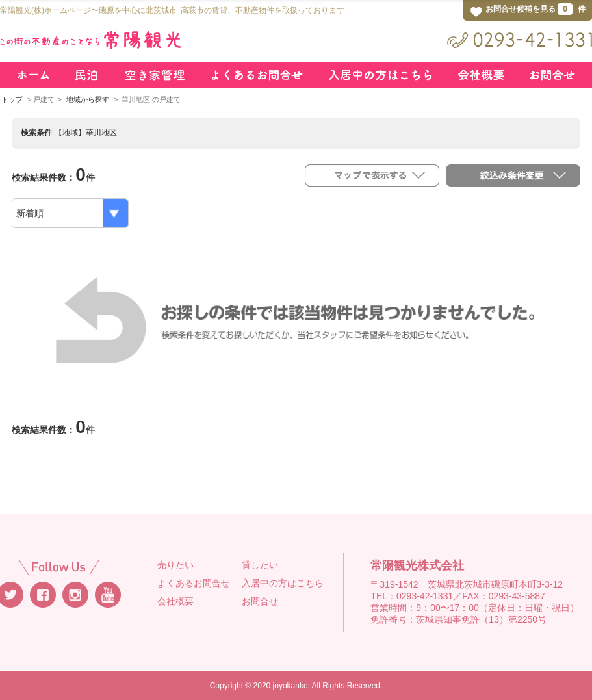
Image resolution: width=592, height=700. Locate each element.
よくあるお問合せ (194, 583)
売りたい (175, 565)
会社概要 (175, 601)
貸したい (260, 565)
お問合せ (260, 601)
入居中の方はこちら (283, 583)
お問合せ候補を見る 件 (535, 9)
